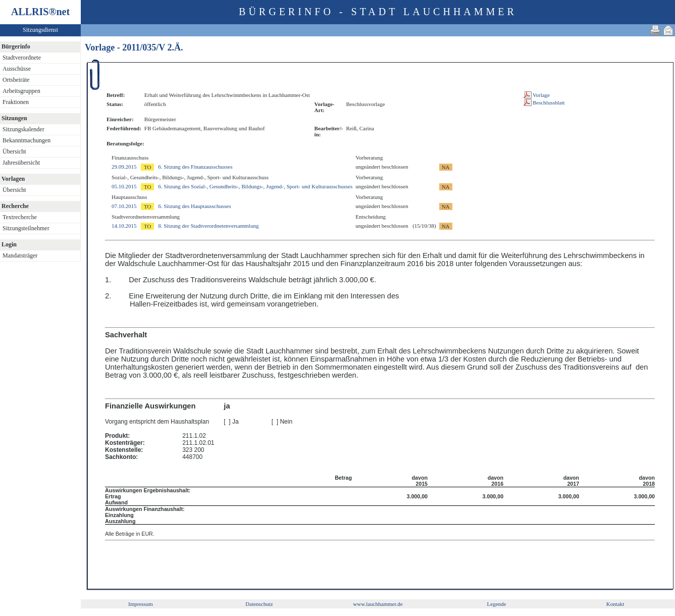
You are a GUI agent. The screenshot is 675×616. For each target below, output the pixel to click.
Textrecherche (20, 217)
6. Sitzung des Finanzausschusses (195, 167)
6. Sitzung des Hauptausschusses (194, 206)
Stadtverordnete (22, 58)
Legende (497, 604)
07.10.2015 (124, 206)
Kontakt (615, 604)
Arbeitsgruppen (21, 91)
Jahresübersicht (21, 163)
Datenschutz (259, 604)
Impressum (141, 604)
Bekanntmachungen (27, 140)
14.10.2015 (124, 226)
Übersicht (14, 151)
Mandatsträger (20, 255)
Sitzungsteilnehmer (26, 228)
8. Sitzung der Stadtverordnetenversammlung (208, 226)
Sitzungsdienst (40, 30)
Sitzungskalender (23, 129)
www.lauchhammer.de (378, 604)
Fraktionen (16, 102)
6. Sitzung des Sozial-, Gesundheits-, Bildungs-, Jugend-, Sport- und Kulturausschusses (255, 186)
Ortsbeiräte (16, 80)
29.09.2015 (124, 167)
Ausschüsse (17, 69)
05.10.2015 (124, 186)
